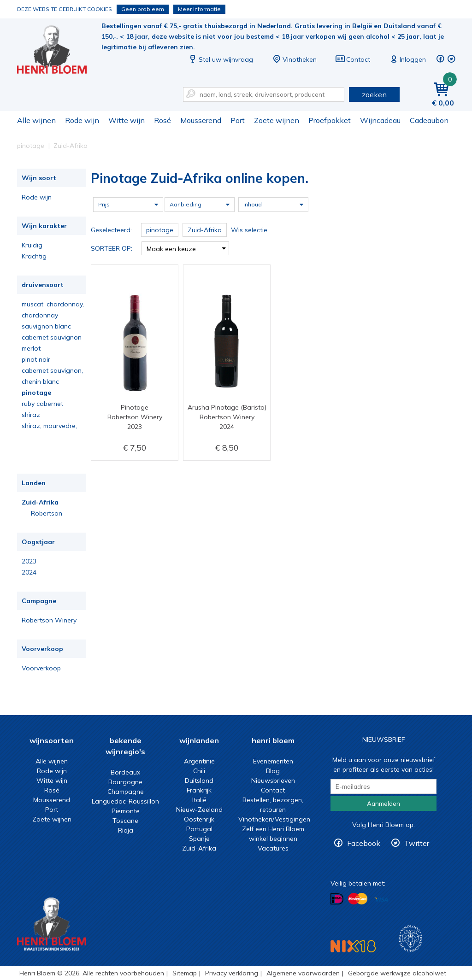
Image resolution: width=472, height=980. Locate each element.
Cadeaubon (429, 120)
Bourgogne (125, 782)
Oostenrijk (199, 819)
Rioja (126, 830)
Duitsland (199, 780)
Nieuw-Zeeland (199, 810)
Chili (199, 771)
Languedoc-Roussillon (125, 801)
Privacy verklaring (232, 973)
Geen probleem (143, 9)
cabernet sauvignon (52, 337)
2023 (29, 561)
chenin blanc (40, 381)
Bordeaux (125, 772)
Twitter (417, 843)
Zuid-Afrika (40, 502)
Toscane (125, 821)
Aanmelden (383, 804)
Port (238, 120)
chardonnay (40, 315)
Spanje (199, 839)
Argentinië (199, 761)
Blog (273, 771)
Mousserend (201, 120)
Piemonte (126, 811)
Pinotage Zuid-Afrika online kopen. (58, 51)
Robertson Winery (49, 620)
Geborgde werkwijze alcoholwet (397, 973)
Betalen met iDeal (337, 899)
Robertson (47, 513)
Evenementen (273, 761)
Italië (199, 800)
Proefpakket (330, 120)
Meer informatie (199, 9)
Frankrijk (199, 790)
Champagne (126, 792)
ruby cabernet (42, 404)
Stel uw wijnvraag (220, 59)
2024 (29, 572)
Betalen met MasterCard (358, 899)
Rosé (162, 120)
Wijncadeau (380, 120)
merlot (31, 348)
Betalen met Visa (381, 900)
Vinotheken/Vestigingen (274, 819)
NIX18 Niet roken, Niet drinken (353, 946)
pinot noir (36, 359)
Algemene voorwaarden (303, 973)
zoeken (374, 94)
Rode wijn (82, 120)
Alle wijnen (36, 120)
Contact (353, 59)
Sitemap (185, 973)
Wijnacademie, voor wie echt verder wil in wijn (410, 939)
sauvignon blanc (46, 326)
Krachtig (34, 256)
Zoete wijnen (277, 120)
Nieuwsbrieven (273, 780)
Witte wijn (127, 120)
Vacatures (273, 848)
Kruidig (32, 245)
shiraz (31, 415)
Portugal (199, 829)
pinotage (36, 393)
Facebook (364, 843)
